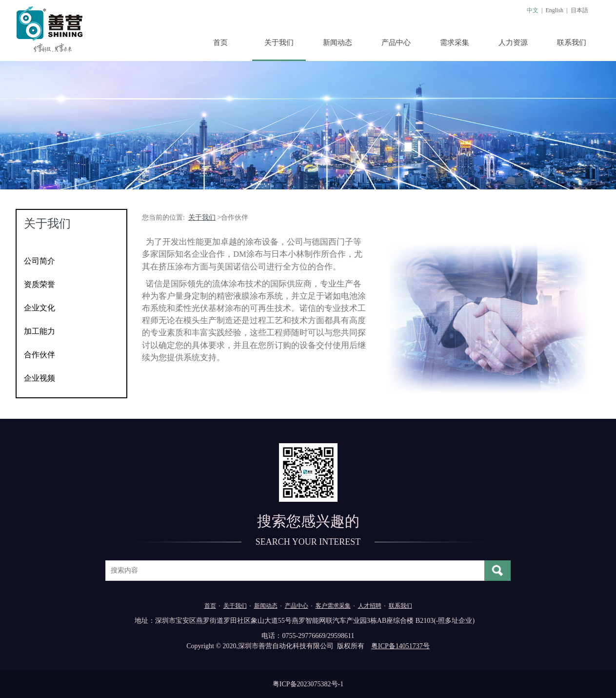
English (554, 10)
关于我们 (279, 42)
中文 (533, 10)
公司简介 (40, 261)
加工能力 (40, 331)
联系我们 (572, 42)
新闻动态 (338, 42)
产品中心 (396, 42)
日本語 (579, 10)
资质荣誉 (40, 284)
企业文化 (40, 308)
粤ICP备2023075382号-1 (308, 684)
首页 (220, 42)
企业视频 (40, 378)
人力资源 (513, 42)
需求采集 (455, 42)
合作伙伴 (40, 355)
